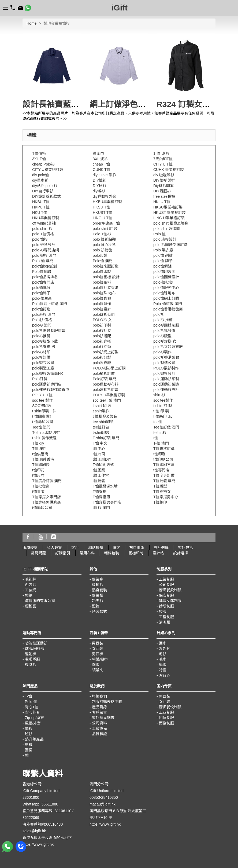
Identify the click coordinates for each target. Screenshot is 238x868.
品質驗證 (99, 734)
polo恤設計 (102, 309)
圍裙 (29, 750)
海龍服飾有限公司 (40, 601)
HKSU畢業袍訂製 (168, 207)
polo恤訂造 (41, 309)
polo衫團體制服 (166, 325)
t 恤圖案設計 (43, 416)
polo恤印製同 (164, 272)
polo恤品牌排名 (45, 277)
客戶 (75, 548)
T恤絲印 (160, 502)
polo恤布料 (102, 282)
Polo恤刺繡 (42, 272)
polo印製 (100, 255)
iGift (120, 8)
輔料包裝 (111, 553)
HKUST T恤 (103, 213)
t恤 (156, 438)
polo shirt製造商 (167, 229)
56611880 (50, 804)
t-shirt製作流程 (44, 438)
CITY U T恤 (163, 164)
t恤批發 (99, 481)
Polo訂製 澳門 (105, 379)
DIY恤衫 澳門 (164, 180)
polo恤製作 (102, 304)
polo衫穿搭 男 (44, 347)
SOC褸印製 (42, 406)
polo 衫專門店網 (46, 250)
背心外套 (32, 712)
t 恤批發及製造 (105, 416)
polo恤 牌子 (163, 261)
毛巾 (163, 659)
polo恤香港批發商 (168, 309)
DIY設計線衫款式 (47, 196)
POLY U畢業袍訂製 (109, 395)
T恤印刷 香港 (43, 459)
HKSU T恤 (101, 207)
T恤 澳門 (39, 449)
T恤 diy (38, 443)
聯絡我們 (99, 696)
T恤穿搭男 (101, 497)
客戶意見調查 (103, 718)
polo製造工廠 (43, 368)
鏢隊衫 (31, 665)
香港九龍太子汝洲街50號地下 (47, 838)
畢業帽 (98, 595)
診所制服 (166, 606)
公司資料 (99, 723)
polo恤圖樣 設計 (106, 277)
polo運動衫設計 (166, 390)
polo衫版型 (162, 336)
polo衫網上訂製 (106, 352)
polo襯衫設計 (164, 373)
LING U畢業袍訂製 (169, 218)
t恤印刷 (159, 454)
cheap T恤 (101, 164)
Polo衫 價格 (42, 320)
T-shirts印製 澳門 (46, 433)
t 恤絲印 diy (163, 416)
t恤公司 (99, 454)
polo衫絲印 (41, 352)
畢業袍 (98, 579)
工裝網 (31, 590)
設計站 (158, 553)
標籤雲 (31, 606)
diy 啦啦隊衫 (164, 175)
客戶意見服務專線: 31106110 (47, 811)
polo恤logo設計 (45, 266)
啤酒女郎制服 (170, 601)
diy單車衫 (40, 180)
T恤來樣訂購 (164, 449)
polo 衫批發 (102, 250)
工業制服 (166, 579)
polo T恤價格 (43, 234)
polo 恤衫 (40, 239)
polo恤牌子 (41, 293)
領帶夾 (98, 670)
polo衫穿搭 (102, 341)
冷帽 (163, 670)
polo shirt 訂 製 (105, 229)
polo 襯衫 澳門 (44, 255)
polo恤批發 (41, 288)
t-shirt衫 (160, 433)
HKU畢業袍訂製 (46, 218)
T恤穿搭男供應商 (47, 502)
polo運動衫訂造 (106, 390)
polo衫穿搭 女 (165, 341)
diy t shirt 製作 (105, 175)
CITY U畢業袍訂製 (48, 170)
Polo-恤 (31, 702)
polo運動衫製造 (166, 384)
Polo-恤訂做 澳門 (168, 304)
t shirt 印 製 (102, 406)
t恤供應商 (40, 454)
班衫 (29, 734)
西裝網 (31, 585)
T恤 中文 (100, 443)
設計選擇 (161, 548)
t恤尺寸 (38, 475)
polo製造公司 (164, 363)
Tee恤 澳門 (41, 427)
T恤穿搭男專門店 (107, 502)
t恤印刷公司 (163, 459)
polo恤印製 (102, 272)
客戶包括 (185, 548)
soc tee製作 (163, 400)
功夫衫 (98, 601)
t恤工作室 (101, 475)
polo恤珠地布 (164, 293)
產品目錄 (99, 707)
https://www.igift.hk (38, 844)
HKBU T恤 (41, 202)
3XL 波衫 (100, 159)
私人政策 (54, 548)
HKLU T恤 (162, 202)
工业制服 (166, 712)
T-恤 (28, 696)
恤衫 (29, 728)
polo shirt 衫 (42, 229)
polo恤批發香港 (106, 288)
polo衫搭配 (102, 336)
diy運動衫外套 (105, 196)
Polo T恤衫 (102, 234)
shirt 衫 (159, 395)
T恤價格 (39, 153)
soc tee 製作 (42, 400)
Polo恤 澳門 (103, 261)
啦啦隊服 (32, 659)
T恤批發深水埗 (105, 486)
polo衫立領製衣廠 (168, 347)
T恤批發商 (41, 486)
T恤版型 (160, 486)
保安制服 (166, 595)
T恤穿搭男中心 (166, 497)
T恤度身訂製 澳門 (47, 481)
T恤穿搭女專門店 (47, 497)
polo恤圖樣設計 (166, 277)
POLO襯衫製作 (166, 368)
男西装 (165, 696)
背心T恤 (32, 707)
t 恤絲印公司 (43, 422)
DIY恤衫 (100, 180)
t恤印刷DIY (102, 459)
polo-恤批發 (163, 282)
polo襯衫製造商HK (48, 373)
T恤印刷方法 (164, 465)
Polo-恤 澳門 (43, 261)
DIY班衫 (100, 186)
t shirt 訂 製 (163, 406)
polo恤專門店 (43, 282)
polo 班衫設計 (165, 239)
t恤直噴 (38, 492)
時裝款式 (99, 611)
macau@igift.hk (103, 804)
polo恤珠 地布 (104, 293)
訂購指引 (63, 553)
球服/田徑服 (35, 649)
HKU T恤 (40, 213)
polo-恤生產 (42, 298)
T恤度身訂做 (164, 475)
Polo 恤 (159, 234)
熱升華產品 (34, 739)
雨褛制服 (166, 723)
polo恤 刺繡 (163, 255)
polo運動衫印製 (166, 379)
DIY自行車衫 (43, 191)
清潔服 (165, 622)
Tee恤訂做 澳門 (166, 427)
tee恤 (158, 422)
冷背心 (165, 675)
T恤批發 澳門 (164, 481)
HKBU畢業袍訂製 (107, 202)
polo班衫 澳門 (44, 314)
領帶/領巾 (100, 659)
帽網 (29, 595)
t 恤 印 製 (161, 411)
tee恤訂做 (101, 427)
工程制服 (166, 617)
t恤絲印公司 (42, 508)
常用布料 (87, 553)
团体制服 (166, 718)
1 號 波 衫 (161, 153)
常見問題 (38, 553)
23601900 (31, 797)
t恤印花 (38, 470)
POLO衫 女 (102, 320)
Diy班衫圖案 (163, 186)
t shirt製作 (101, 411)
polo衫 (159, 314)
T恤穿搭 (100, 492)
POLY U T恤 (42, 395)
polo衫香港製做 (166, 357)
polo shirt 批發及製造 (171, 223)
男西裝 (98, 643)
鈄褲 (29, 745)
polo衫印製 (102, 325)
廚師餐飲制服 (170, 590)
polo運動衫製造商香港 (51, 390)
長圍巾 (98, 153)
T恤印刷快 (41, 465)
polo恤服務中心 (166, 288)
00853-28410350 (104, 797)
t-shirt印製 (101, 433)
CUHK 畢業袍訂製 (169, 170)
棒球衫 (98, 585)
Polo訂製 (40, 379)
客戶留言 (99, 712)
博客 (116, 548)
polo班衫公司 (104, 314)
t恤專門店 (161, 470)
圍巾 (96, 665)
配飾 (96, 606)
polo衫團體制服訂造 (49, 331)
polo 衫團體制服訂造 (170, 245)
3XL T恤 (39, 159)
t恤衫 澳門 (101, 508)
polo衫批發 (102, 331)
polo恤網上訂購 (166, 298)
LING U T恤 (103, 218)
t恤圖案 (99, 470)
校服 (163, 611)
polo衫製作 (162, 352)
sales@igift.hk (34, 831)
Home (31, 23)
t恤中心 (99, 449)
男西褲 (98, 654)
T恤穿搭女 (162, 492)
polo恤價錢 (162, 266)
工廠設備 (99, 728)
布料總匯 (137, 548)
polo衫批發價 (164, 331)
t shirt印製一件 (44, 411)
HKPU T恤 (41, 207)
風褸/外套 (33, 723)
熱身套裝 (99, 590)
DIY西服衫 (162, 191)
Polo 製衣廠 (163, 250)
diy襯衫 (99, 191)
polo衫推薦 (41, 336)
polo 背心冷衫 (104, 245)
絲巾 (163, 665)
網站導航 (96, 548)
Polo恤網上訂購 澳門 (50, 304)
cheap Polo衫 (43, 164)
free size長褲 (164, 196)
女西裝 (98, 649)
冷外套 (165, 649)
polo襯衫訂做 (104, 373)
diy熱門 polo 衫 (45, 186)
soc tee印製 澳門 (107, 400)
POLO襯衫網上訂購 (109, 368)
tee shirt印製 (103, 422)
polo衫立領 (102, 347)
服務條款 (30, 548)
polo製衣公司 (43, 363)
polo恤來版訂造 (106, 266)
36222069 (31, 818)
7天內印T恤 (163, 159)
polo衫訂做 (41, 357)
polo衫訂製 (102, 357)
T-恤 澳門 (161, 443)
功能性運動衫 (36, 643)
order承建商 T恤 (106, 223)
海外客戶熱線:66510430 (43, 824)
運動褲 (31, 654)
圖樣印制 (136, 553)
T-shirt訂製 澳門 (106, 438)
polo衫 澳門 (42, 325)
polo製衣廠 (102, 363)
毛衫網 (31, 579)
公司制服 (166, 585)
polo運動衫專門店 (47, 384)
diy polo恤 (40, 175)
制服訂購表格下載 (107, 702)
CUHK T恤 (102, 170)
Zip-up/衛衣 (35, 718)
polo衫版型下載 (45, 341)
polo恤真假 (102, 298)
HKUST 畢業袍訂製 (170, 213)
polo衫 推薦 (163, 320)
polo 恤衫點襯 (104, 239)
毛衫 (163, 654)
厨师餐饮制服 (170, 707)
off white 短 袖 (44, 223)
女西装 (165, 702)
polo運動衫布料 (106, 384)
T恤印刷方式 (103, 465)
